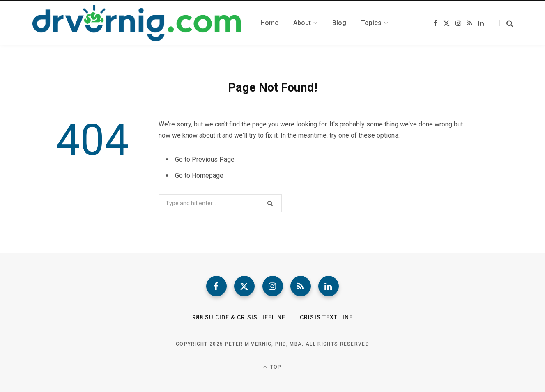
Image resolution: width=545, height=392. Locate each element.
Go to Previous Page (205, 159)
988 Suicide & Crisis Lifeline (239, 317)
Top (272, 367)
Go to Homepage (199, 175)
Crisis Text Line (326, 317)
